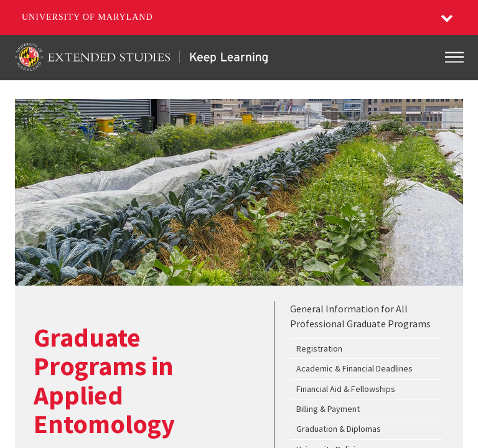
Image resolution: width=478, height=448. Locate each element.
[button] (447, 17)
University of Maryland (87, 17)
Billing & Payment (328, 409)
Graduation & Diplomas (339, 429)
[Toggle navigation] (454, 57)
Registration (319, 348)
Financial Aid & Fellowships (346, 389)
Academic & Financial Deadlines (354, 368)
